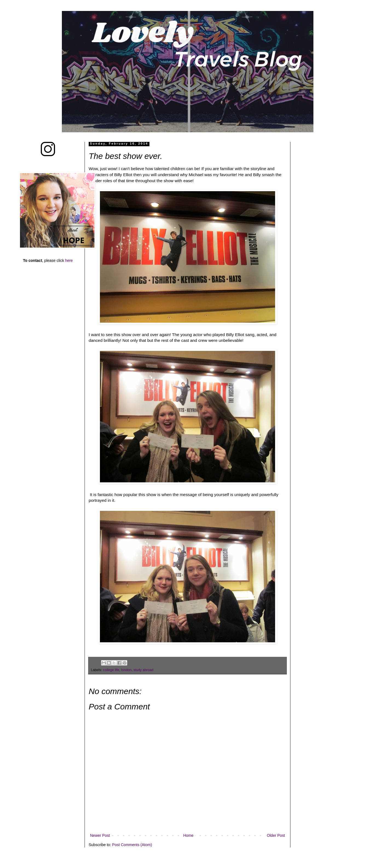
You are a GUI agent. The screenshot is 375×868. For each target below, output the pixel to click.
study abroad (143, 670)
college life (111, 670)
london (126, 670)
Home (188, 835)
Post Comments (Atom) (132, 845)
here (69, 260)
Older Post (276, 835)
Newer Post (100, 835)
